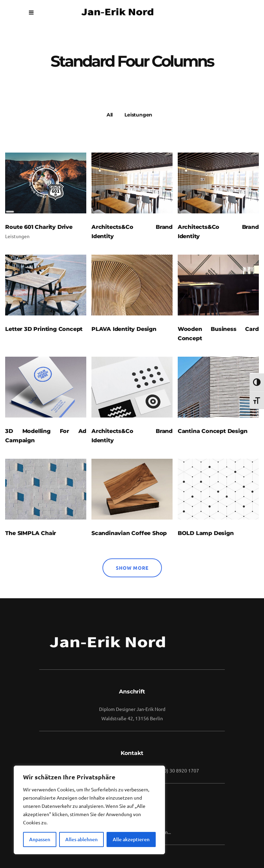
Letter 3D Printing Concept (44, 329)
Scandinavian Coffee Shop (129, 533)
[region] (89, 810)
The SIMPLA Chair (31, 533)
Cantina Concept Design (213, 431)
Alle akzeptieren (131, 839)
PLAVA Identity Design (124, 329)
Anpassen (40, 839)
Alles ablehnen (81, 839)
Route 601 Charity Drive (39, 227)
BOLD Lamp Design (206, 533)
